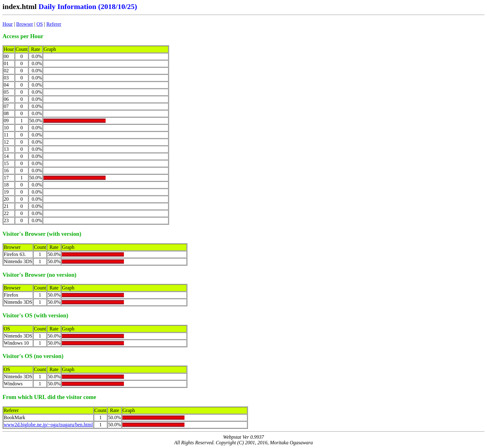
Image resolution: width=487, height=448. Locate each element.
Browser (25, 24)
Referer (54, 24)
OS (40, 24)
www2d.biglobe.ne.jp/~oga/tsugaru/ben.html (48, 425)
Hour (8, 24)
